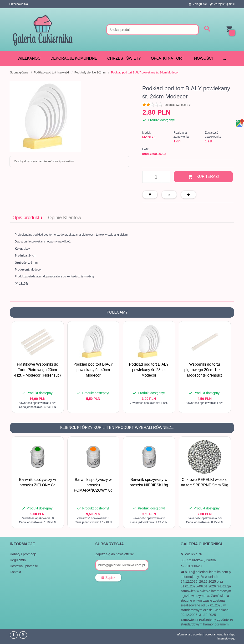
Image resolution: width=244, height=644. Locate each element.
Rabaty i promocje (23, 554)
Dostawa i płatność (24, 566)
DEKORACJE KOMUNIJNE (74, 58)
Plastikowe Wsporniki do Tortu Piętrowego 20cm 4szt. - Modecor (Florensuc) (38, 370)
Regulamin (18, 560)
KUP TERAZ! (203, 177)
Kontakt (15, 571)
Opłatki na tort (167, 58)
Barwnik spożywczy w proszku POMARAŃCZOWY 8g (93, 485)
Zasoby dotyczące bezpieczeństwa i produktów (44, 161)
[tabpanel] (122, 262)
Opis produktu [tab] (27, 217)
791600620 (191, 566)
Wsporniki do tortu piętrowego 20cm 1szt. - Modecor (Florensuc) (205, 370)
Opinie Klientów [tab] (65, 217)
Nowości (203, 58)
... (224, 58)
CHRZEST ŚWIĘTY (124, 58)
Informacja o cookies (190, 634)
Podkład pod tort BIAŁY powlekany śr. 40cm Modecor (93, 370)
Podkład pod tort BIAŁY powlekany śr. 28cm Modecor (149, 370)
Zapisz (108, 577)
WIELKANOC (29, 58)
